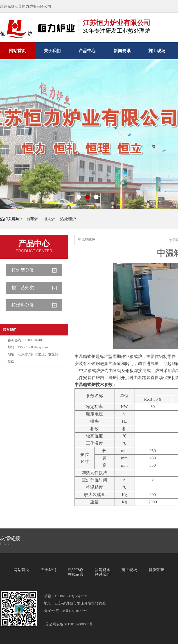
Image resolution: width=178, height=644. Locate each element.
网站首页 (17, 51)
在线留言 (76, 575)
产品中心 (87, 51)
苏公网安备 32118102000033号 (69, 624)
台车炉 (32, 219)
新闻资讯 (122, 51)
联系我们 (10, 330)
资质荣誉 (156, 570)
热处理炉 (68, 219)
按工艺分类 (23, 288)
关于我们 (52, 51)
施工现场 (157, 51)
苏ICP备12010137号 (71, 611)
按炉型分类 (23, 270)
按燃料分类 (23, 305)
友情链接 (10, 538)
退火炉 (49, 219)
